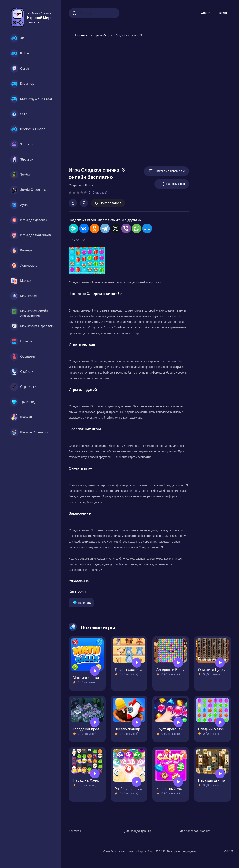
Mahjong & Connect (31, 99)
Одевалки (23, 357)
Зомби (20, 175)
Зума (19, 205)
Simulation (23, 144)
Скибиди (22, 372)
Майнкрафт (24, 296)
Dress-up (22, 84)
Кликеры (22, 250)
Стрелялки (23, 387)
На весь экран (172, 184)
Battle (20, 53)
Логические (24, 266)
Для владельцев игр (138, 831)
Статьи (205, 13)
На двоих (22, 341)
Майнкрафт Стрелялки (32, 326)
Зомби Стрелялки (28, 190)
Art (17, 38)
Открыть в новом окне (166, 171)
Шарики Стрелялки (29, 432)
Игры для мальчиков (30, 235)
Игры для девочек (28, 220)
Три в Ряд (22, 402)
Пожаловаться (108, 203)
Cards (20, 69)
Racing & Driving (28, 129)
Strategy (22, 159)
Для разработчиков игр (195, 831)
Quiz (19, 114)
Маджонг (22, 281)
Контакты (75, 831)
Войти (223, 13)
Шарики (21, 417)
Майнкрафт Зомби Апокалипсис (29, 312)
